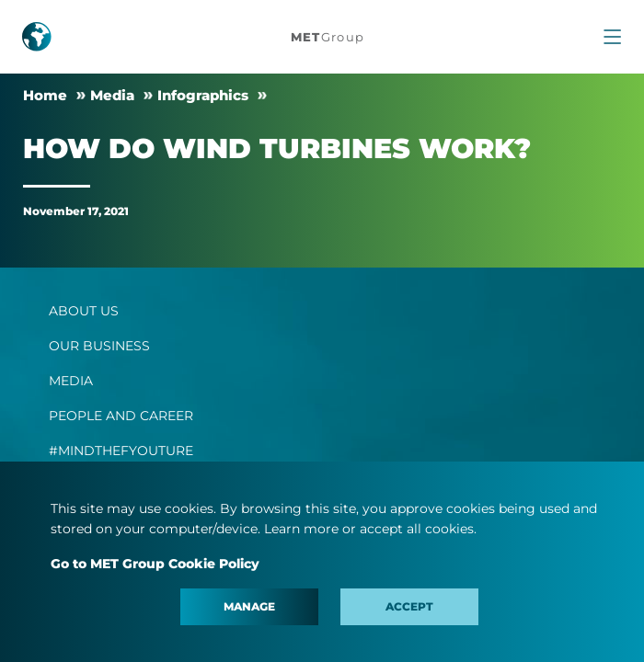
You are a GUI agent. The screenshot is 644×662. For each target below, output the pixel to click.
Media (112, 95)
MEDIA (71, 381)
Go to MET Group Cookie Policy (155, 564)
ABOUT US (84, 311)
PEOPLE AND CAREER (121, 416)
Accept (409, 606)
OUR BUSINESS (99, 346)
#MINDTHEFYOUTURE (121, 451)
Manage (249, 606)
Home (45, 95)
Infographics (203, 95)
